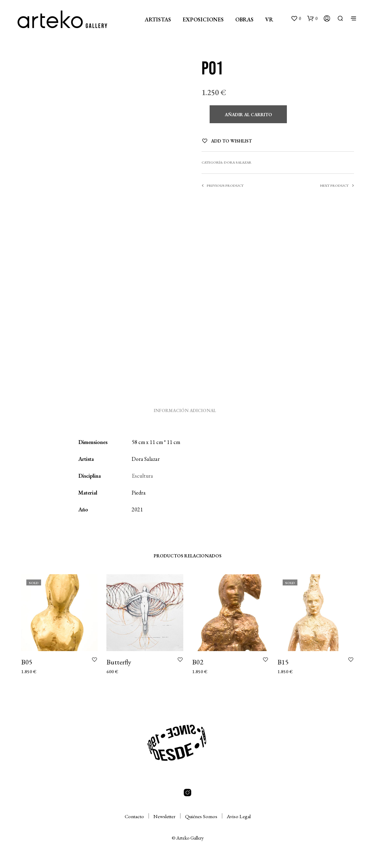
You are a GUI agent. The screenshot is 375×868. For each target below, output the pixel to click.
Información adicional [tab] (185, 410)
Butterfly (119, 662)
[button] (296, 19)
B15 (283, 662)
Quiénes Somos (201, 816)
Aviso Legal (239, 816)
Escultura (142, 476)
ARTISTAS (158, 19)
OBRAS (244, 19)
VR (269, 19)
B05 (27, 662)
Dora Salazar (238, 162)
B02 (198, 662)
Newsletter (165, 816)
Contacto (134, 816)
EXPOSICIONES (203, 19)
